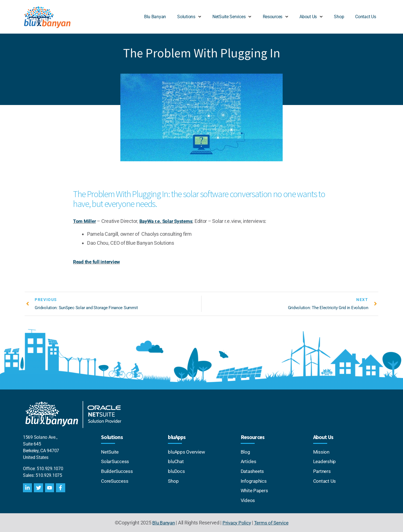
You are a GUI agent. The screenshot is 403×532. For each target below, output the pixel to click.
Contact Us (365, 17)
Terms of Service (273, 522)
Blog (245, 452)
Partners (322, 471)
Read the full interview (98, 261)
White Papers (255, 490)
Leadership (325, 462)
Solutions (189, 17)
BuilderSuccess (118, 471)
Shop (339, 17)
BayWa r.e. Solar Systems (168, 221)
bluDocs (177, 471)
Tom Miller (85, 221)
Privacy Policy (237, 522)
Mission (322, 452)
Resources (276, 17)
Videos (248, 500)
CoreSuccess (115, 481)
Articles (249, 462)
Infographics (254, 481)
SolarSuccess (116, 462)
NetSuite (111, 452)
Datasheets (253, 471)
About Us (311, 17)
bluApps (177, 437)
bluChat (176, 462)
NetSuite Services (232, 17)
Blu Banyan (155, 17)
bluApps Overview (187, 452)
